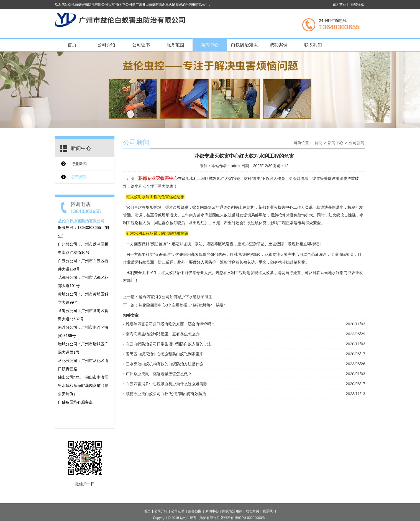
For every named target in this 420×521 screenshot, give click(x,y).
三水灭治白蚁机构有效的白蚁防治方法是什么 (165, 364)
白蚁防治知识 (244, 45)
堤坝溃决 (170, 215)
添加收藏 (357, 4)
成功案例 (279, 45)
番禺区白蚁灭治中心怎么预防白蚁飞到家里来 (165, 354)
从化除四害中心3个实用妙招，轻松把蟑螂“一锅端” (182, 305)
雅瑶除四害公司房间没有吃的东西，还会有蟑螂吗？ (170, 324)
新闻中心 (210, 45)
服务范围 (175, 45)
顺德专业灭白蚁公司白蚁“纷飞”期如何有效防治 (166, 394)
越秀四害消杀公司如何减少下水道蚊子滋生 (175, 297)
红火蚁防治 (171, 273)
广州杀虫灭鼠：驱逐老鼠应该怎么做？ (159, 374)
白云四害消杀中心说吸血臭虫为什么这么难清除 (167, 384)
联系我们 (313, 45)
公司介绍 (106, 45)
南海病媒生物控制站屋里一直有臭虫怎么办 (163, 334)
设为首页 (339, 4)
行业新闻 (79, 164)
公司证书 (141, 45)
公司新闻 (79, 177)
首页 (72, 45)
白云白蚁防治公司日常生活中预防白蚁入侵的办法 (168, 344)
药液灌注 (319, 254)
